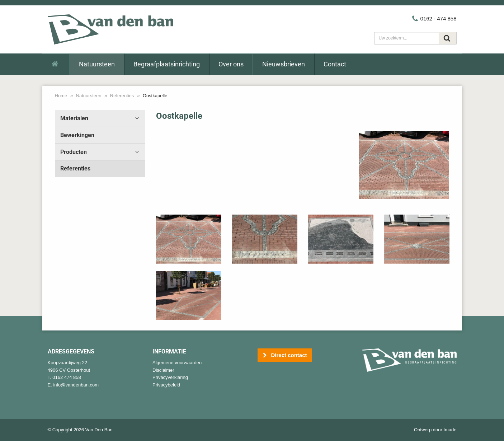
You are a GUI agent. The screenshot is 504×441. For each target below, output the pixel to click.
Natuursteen (97, 64)
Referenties (122, 96)
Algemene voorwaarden (177, 363)
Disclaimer (163, 370)
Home (61, 96)
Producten (100, 152)
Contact (335, 64)
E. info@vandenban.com (73, 385)
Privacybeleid (166, 385)
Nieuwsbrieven (284, 64)
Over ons (231, 64)
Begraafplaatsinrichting (167, 64)
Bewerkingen (77, 135)
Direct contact (285, 355)
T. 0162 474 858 (64, 377)
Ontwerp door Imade (435, 430)
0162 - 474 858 (434, 18)
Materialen (100, 118)
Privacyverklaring (170, 377)
